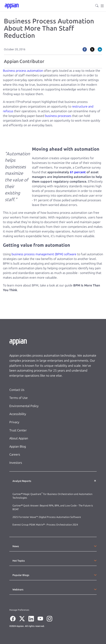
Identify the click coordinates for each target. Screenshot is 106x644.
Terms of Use (19, 398)
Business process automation (23, 71)
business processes (58, 116)
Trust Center (18, 430)
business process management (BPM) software (44, 254)
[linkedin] (100, 49)
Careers (15, 455)
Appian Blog (18, 447)
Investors (16, 463)
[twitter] (92, 49)
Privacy (14, 422)
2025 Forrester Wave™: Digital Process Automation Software (47, 517)
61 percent (78, 172)
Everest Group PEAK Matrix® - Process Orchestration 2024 (45, 525)
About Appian (19, 438)
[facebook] (85, 49)
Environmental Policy (24, 406)
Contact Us (17, 390)
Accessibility (18, 414)
